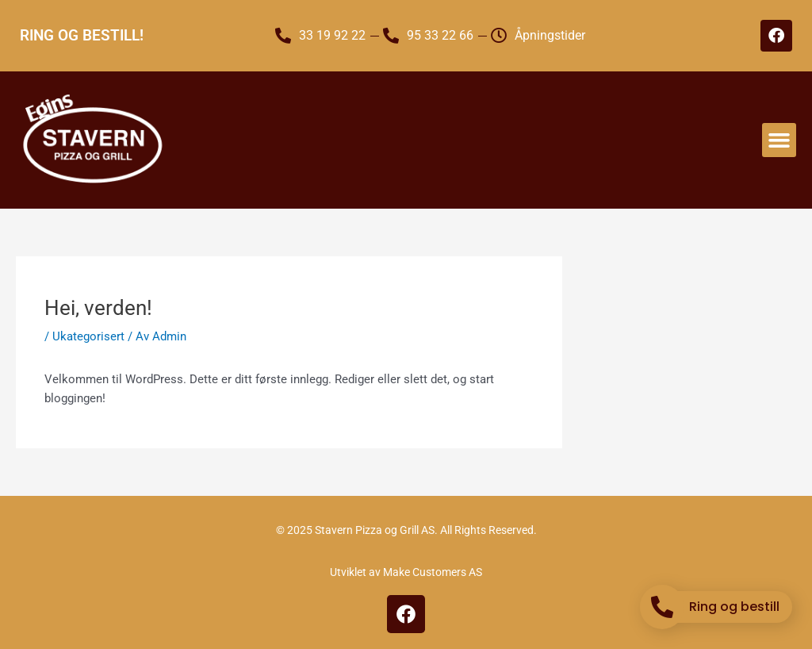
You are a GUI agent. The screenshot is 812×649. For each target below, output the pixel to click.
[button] (779, 140)
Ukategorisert (88, 336)
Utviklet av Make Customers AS (406, 572)
